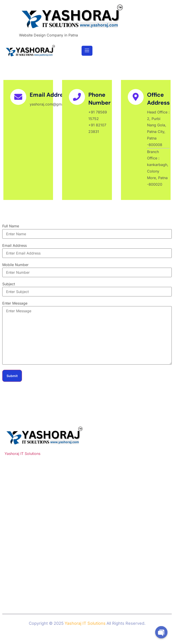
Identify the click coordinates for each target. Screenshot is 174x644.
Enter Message (15, 303)
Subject (9, 284)
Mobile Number (15, 265)
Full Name (11, 226)
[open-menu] (87, 51)
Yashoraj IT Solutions (22, 454)
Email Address (14, 245)
